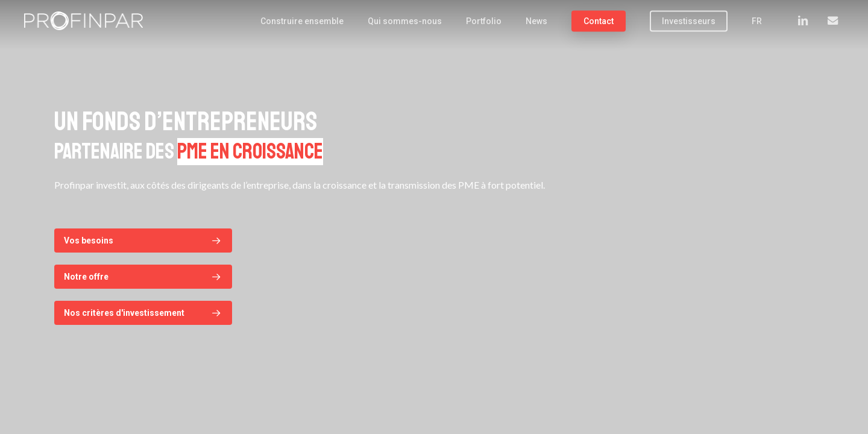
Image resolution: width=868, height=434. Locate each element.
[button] (143, 241)
